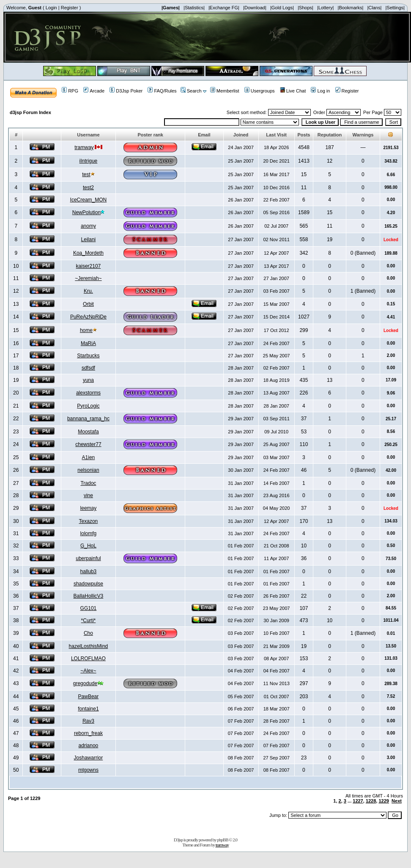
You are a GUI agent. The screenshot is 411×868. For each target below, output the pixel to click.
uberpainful (88, 558)
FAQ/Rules (162, 91)
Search (191, 91)
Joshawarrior (89, 758)
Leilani (89, 239)
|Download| (255, 8)
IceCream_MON (89, 200)
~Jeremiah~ (88, 278)
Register (70, 8)
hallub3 (89, 571)
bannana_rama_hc (88, 419)
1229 (384, 801)
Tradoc (88, 483)
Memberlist (225, 91)
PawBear (89, 697)
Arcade (94, 91)
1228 (371, 801)
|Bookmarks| (351, 8)
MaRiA (88, 343)
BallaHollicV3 (89, 596)
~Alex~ (88, 671)
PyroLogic (88, 406)
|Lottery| (325, 8)
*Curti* (89, 620)
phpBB (222, 840)
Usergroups (260, 91)
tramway (84, 147)
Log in (320, 91)
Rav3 (88, 721)
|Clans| (374, 8)
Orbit (88, 304)
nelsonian (88, 470)
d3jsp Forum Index (30, 112)
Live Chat (293, 91)
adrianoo (89, 746)
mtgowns (88, 770)
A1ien (89, 457)
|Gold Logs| (282, 8)
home (86, 330)
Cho (88, 633)
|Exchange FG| (224, 8)
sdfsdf (88, 368)
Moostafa (88, 432)
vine (88, 495)
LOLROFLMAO (88, 658)
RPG (70, 91)
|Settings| (395, 8)
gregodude (85, 683)
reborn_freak (88, 733)
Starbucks (88, 356)
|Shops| (306, 8)
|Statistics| (194, 8)
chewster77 (88, 444)
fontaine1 (88, 709)
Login (51, 8)
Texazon (89, 521)
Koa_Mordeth (88, 253)
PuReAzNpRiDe (88, 317)
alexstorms (88, 393)
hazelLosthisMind (89, 646)
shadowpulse (88, 584)
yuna (88, 380)
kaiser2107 (89, 266)
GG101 (89, 608)
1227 (358, 801)
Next (397, 801)
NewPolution (86, 212)
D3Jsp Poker (126, 91)
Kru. (88, 291)
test (86, 174)
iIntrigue (89, 161)
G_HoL (88, 546)
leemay (89, 508)
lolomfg (89, 533)
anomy (88, 226)
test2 (88, 188)
